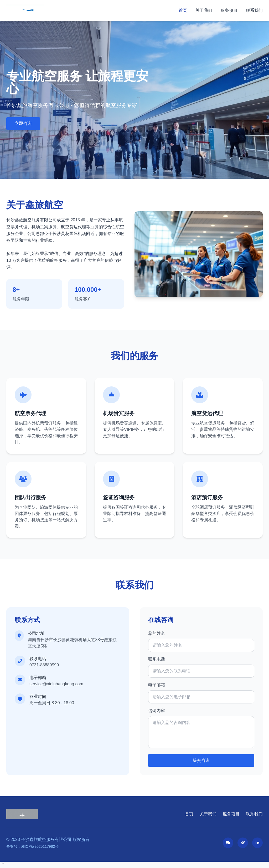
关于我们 (204, 10)
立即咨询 (23, 123)
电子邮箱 (157, 685)
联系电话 (157, 659)
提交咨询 (201, 760)
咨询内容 (157, 711)
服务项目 (229, 10)
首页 (183, 10)
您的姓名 (157, 633)
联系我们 (254, 10)
